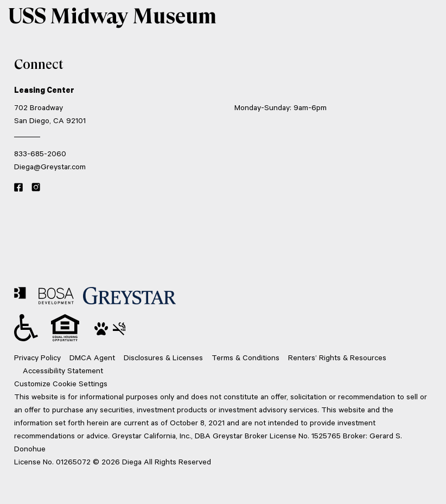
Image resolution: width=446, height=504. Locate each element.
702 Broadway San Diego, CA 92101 (50, 114)
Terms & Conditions (246, 357)
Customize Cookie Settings (61, 383)
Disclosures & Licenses (163, 357)
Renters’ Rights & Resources (337, 357)
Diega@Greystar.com (50, 166)
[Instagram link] (36, 188)
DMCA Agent (92, 357)
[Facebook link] (18, 188)
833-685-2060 (40, 153)
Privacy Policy (37, 357)
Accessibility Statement (63, 370)
